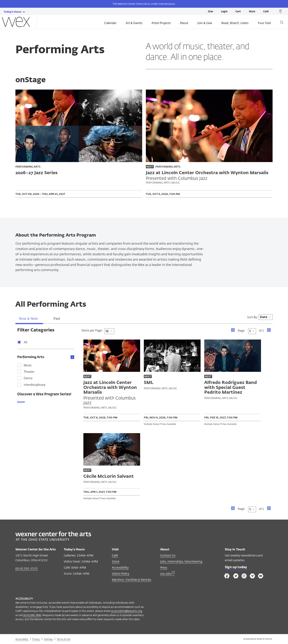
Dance (28, 379)
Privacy (36, 640)
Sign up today (236, 568)
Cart (238, 12)
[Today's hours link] (13, 12)
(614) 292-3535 (27, 569)
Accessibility (120, 568)
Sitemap (48, 640)
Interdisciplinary (35, 386)
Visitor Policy (120, 575)
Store (252, 12)
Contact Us (168, 556)
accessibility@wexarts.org (127, 612)
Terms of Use (64, 640)
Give (210, 12)
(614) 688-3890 (32, 616)
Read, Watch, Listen (235, 23)
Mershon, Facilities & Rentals (132, 581)
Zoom (21, 403)
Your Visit (264, 23)
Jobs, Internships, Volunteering (181, 562)
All (25, 343)
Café (266, 12)
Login (224, 12)
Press (164, 568)
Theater (29, 373)
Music (28, 367)
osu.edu (167, 575)
